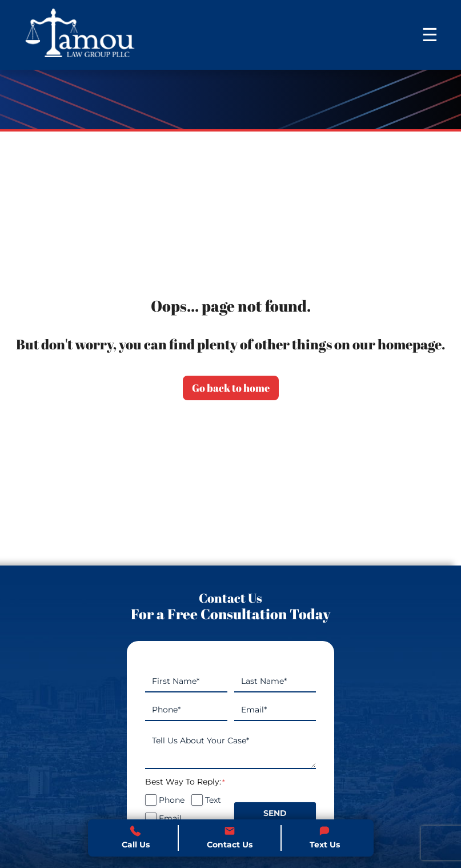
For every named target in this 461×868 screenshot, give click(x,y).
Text (213, 800)
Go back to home (231, 388)
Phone (172, 800)
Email (170, 818)
